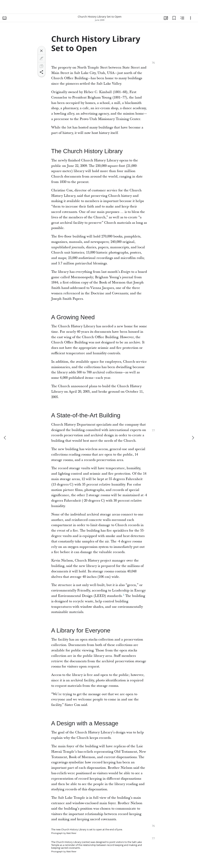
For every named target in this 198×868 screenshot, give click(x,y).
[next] (193, 438)
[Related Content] (182, 18)
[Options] (191, 18)
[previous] (5, 438)
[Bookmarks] (174, 18)
